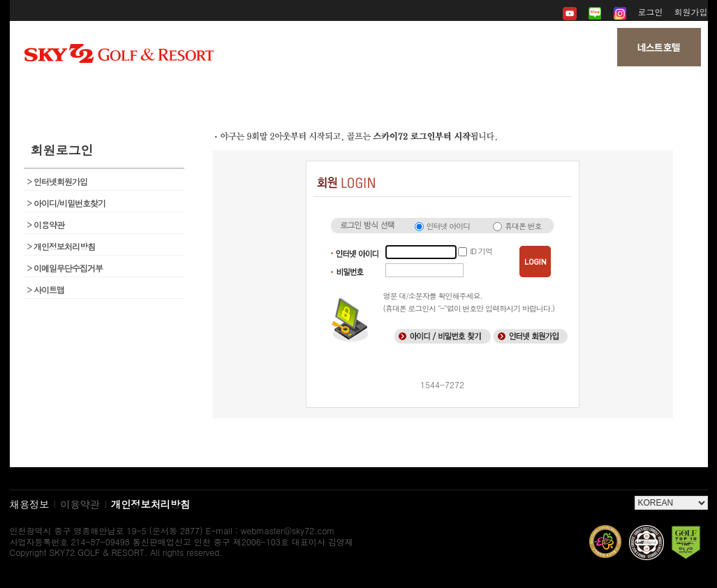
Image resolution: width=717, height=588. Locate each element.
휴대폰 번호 (523, 226)
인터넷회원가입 (58, 181)
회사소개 (126, 91)
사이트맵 (46, 289)
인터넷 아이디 (449, 226)
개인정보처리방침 (61, 246)
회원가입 (691, 12)
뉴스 (358, 91)
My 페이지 (591, 91)
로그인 (651, 12)
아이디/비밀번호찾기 (67, 203)
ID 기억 (481, 251)
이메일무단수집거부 (65, 268)
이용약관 (46, 225)
